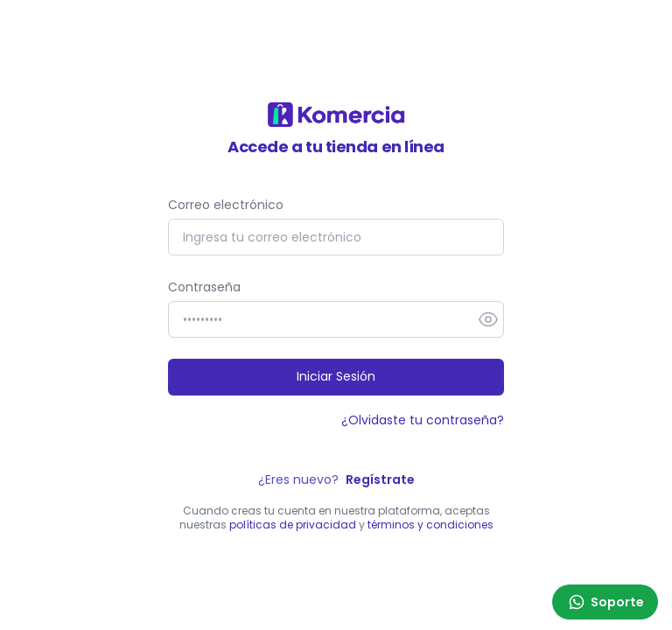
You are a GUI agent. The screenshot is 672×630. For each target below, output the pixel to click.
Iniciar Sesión (336, 376)
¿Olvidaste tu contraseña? (423, 420)
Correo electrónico (226, 205)
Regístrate (380, 479)
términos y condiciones (430, 525)
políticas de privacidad (293, 525)
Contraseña (204, 287)
